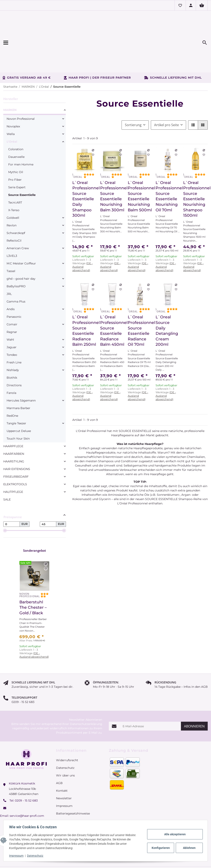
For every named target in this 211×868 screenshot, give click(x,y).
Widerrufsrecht (67, 737)
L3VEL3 (12, 233)
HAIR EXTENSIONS (17, 446)
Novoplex (13, 103)
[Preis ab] (12, 501)
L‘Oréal (12, 119)
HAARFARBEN (14, 431)
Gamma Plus (16, 278)
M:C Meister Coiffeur (21, 240)
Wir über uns (65, 752)
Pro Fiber (15, 157)
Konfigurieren (160, 848)
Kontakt (62, 768)
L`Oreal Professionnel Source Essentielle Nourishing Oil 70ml (168, 173)
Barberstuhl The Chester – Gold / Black (33, 584)
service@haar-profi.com (27, 793)
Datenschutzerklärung (86, 701)
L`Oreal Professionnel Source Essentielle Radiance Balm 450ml (112, 308)
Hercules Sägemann (21, 377)
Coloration (16, 126)
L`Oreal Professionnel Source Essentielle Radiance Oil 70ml (140, 308)
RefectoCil (14, 218)
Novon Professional (21, 96)
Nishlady (13, 347)
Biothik (12, 355)
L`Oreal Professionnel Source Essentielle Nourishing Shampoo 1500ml (195, 176)
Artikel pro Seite (166, 102)
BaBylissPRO (16, 263)
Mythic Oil (16, 149)
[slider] (5, 507)
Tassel (11, 248)
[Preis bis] (48, 501)
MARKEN (10, 87)
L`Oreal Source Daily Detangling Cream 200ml (167, 308)
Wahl (10, 316)
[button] (180, 5)
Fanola (11, 370)
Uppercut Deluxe (19, 408)
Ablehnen (188, 848)
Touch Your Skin (18, 415)
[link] (35, 88)
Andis (11, 286)
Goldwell (13, 195)
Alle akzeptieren (174, 834)
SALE (7, 476)
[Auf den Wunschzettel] (93, 132)
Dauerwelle (16, 134)
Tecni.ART (15, 179)
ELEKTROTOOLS (15, 461)
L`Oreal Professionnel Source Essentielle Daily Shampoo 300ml (85, 176)
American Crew (18, 225)
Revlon (12, 202)
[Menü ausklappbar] (34, 31)
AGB (59, 760)
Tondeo (12, 332)
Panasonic (14, 294)
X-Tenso (14, 187)
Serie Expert (17, 164)
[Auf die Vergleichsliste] (93, 127)
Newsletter (64, 775)
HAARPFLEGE (13, 423)
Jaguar (12, 324)
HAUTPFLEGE (13, 469)
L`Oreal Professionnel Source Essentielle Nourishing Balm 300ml (112, 173)
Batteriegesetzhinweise (73, 790)
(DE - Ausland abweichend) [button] (83, 244)
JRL (9, 271)
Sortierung (133, 102)
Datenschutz (36, 856)
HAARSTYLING (14, 438)
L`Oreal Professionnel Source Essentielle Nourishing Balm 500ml (140, 173)
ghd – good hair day (21, 256)
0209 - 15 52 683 (26, 777)
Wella (11, 111)
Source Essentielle (22, 172)
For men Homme (21, 141)
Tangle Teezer (16, 400)
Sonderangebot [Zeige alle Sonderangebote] (35, 527)
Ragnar (12, 309)
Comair (12, 301)
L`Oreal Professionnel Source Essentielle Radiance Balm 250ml (85, 308)
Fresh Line (14, 339)
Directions (14, 362)
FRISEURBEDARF (16, 454)
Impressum (17, 856)
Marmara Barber (18, 385)
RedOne (12, 393)
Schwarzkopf (16, 210)
